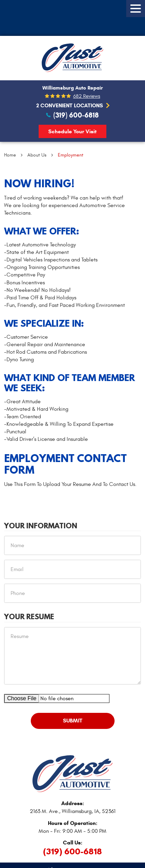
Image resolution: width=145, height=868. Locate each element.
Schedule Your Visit (72, 131)
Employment (71, 155)
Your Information (41, 526)
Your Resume (29, 617)
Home (10, 155)
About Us (37, 155)
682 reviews (87, 96)
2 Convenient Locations (70, 106)
